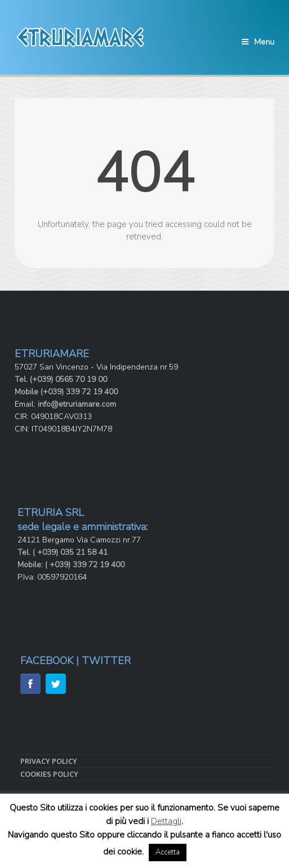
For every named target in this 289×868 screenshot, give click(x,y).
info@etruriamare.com (77, 404)
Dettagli (166, 821)
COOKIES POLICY (49, 774)
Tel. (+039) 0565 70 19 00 (61, 379)
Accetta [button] (168, 852)
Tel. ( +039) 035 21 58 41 (63, 552)
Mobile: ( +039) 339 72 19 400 (71, 565)
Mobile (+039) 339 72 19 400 (66, 392)
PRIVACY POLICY (49, 761)
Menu (258, 42)
